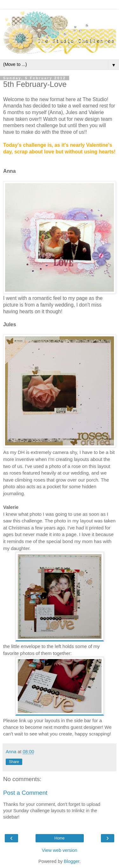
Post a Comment (25, 793)
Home (59, 838)
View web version (60, 850)
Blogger (72, 861)
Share (14, 762)
